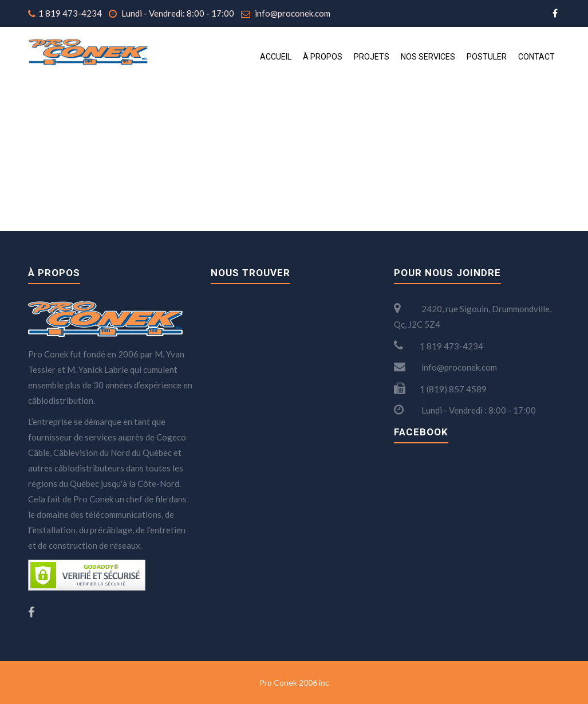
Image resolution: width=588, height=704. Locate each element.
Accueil (276, 57)
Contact (536, 57)
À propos (323, 57)
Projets (372, 57)
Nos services (428, 57)
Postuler (487, 57)
